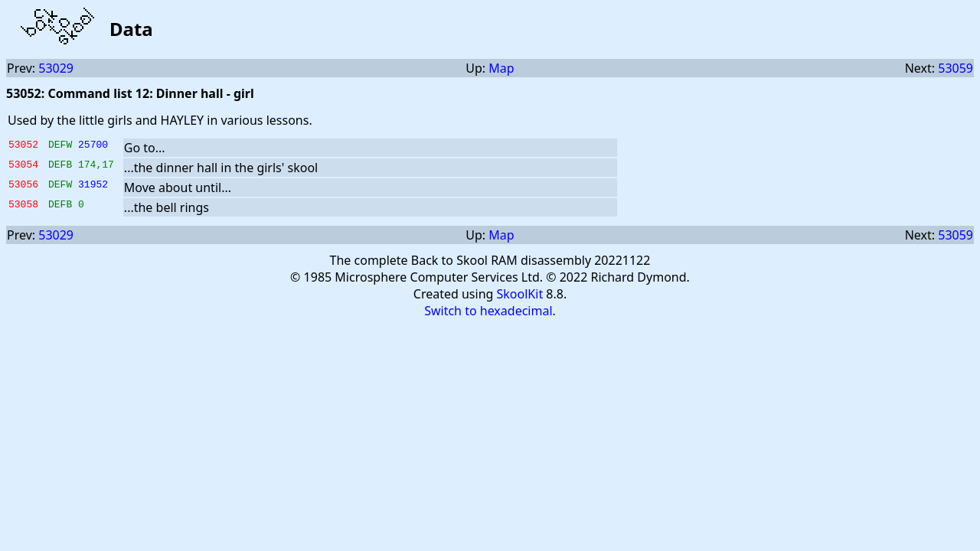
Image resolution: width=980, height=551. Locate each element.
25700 (93, 146)
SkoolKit (520, 294)
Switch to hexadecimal (488, 311)
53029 (56, 68)
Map (501, 68)
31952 (93, 186)
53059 (955, 68)
